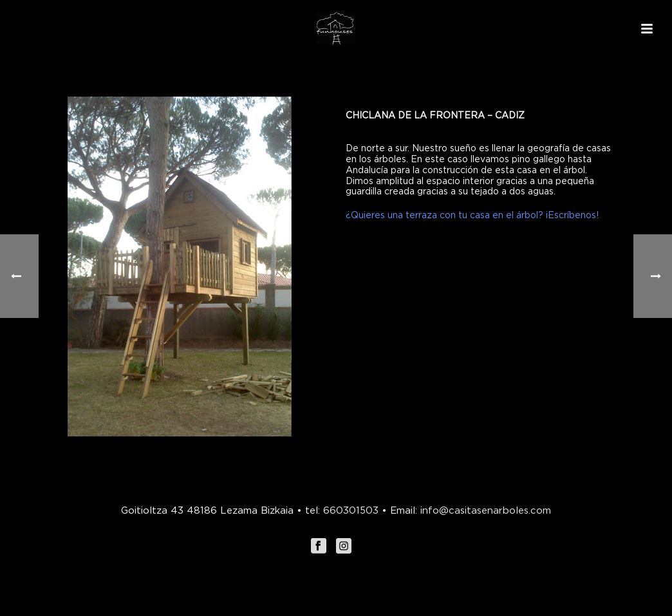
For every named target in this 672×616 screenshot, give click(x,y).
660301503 (351, 510)
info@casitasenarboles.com (484, 510)
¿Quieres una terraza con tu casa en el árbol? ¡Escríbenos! (472, 215)
